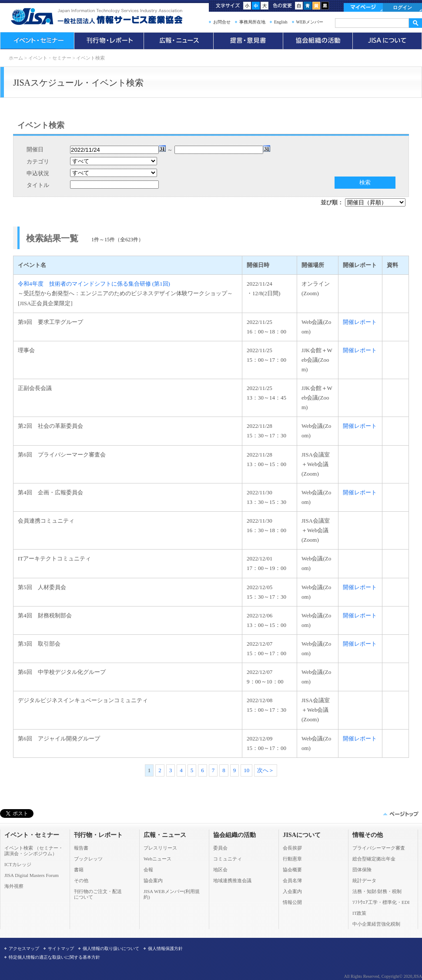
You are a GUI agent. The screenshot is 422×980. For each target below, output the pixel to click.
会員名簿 (292, 880)
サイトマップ (61, 948)
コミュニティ (228, 859)
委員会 (220, 848)
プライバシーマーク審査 (379, 848)
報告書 (81, 848)
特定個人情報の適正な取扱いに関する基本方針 (54, 957)
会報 (148, 870)
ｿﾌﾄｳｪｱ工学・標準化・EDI (381, 902)
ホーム (16, 58)
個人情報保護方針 (165, 948)
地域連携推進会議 (232, 880)
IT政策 (359, 913)
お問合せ (222, 22)
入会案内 (292, 891)
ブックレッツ (88, 859)
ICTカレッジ (18, 864)
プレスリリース (160, 848)
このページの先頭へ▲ (400, 814)
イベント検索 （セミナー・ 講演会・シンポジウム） (34, 851)
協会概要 (292, 870)
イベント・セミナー (37, 41)
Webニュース (157, 859)
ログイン (402, 7)
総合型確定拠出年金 (374, 859)
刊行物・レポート (109, 41)
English (281, 22)
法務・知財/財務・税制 (377, 891)
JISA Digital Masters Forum (32, 875)
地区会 (220, 870)
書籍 (79, 870)
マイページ (363, 7)
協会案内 (153, 880)
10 (246, 770)
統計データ (364, 880)
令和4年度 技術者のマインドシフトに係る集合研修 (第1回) (94, 284)
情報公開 (292, 902)
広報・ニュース (178, 41)
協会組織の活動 (318, 41)
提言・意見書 (248, 41)
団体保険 (362, 870)
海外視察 (14, 886)
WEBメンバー (310, 22)
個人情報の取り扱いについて (111, 948)
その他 (81, 880)
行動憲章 (292, 859)
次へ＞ (266, 770)
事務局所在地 (252, 22)
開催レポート (360, 322)
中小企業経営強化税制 (376, 924)
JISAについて (387, 41)
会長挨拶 (292, 848)
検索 (365, 182)
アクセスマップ (24, 948)
